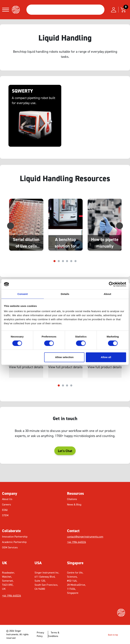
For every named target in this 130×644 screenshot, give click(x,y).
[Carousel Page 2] (59, 261)
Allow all (106, 357)
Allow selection (64, 357)
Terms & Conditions (54, 634)
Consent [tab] (23, 294)
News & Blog (74, 505)
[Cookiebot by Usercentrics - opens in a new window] (111, 284)
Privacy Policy (40, 634)
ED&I (5, 510)
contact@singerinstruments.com (85, 537)
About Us (7, 499)
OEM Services (10, 547)
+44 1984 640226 (77, 542)
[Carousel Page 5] (71, 261)
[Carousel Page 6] (75, 261)
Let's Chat (65, 451)
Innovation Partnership (15, 537)
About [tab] (107, 294)
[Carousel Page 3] (63, 261)
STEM (5, 515)
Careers (6, 505)
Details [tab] (65, 294)
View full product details (26, 367)
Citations (72, 499)
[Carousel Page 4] (67, 261)
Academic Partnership (14, 542)
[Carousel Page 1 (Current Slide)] (55, 261)
